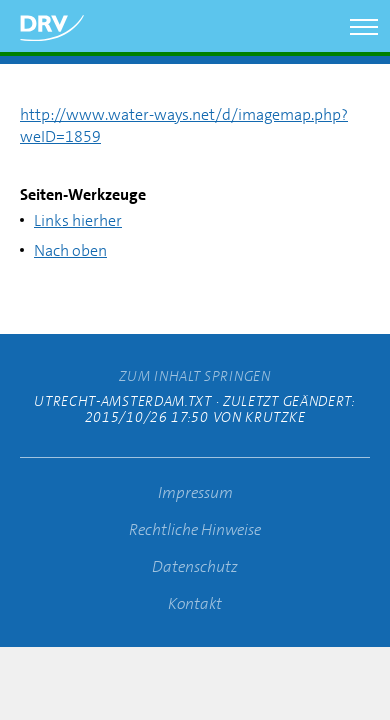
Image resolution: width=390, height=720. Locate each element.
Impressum (195, 492)
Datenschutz (195, 566)
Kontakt (195, 603)
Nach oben (70, 250)
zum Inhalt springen (194, 376)
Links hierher (78, 220)
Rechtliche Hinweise (195, 529)
